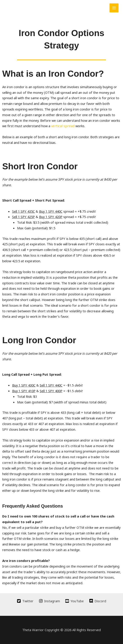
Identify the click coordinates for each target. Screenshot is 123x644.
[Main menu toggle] (114, 8)
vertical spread (62, 126)
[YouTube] (75, 601)
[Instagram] (49, 601)
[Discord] (98, 601)
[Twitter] (25, 601)
